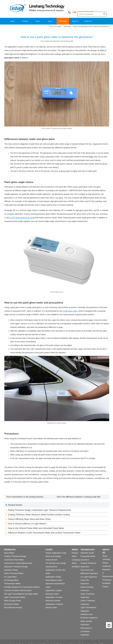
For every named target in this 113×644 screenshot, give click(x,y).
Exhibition (76, 567)
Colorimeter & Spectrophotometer (18, 563)
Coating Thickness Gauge (15, 556)
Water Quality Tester (13, 601)
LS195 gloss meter (70, 311)
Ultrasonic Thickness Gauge (16, 567)
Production (107, 580)
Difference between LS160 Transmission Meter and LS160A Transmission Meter (44, 533)
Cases (38, 21)
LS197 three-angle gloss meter (22, 218)
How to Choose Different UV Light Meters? (27, 524)
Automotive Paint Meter (14, 560)
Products (25, 21)
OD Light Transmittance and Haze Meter (21, 594)
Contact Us (88, 21)
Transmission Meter (12, 584)
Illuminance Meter (12, 604)
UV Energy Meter (11, 580)
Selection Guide (87, 553)
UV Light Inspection (89, 577)
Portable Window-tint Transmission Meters (22, 587)
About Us (75, 21)
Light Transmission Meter (15, 597)
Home (13, 21)
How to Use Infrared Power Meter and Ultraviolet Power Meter (36, 528)
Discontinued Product (13, 607)
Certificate (107, 566)
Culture (105, 587)
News (50, 21)
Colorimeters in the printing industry (27, 497)
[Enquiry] (109, 625)
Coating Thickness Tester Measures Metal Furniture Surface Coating (39, 515)
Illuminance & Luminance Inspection (86, 631)
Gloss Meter (9, 553)
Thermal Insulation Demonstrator (18, 590)
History (105, 563)
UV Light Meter (10, 577)
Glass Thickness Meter (14, 573)
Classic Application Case (56, 553)
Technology (63, 21)
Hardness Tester (11, 570)
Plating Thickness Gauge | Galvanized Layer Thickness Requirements (40, 510)
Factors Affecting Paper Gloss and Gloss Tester (29, 519)
